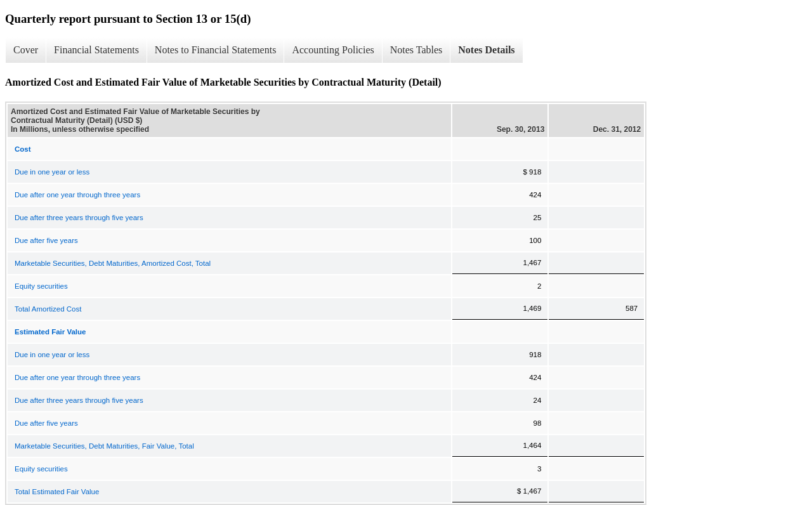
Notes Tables (416, 50)
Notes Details (486, 50)
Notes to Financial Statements (216, 50)
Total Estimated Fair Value (57, 492)
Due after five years (46, 240)
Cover (26, 50)
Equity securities (41, 286)
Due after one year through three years (77, 195)
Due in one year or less (52, 172)
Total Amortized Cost (48, 309)
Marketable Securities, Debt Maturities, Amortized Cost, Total (113, 263)
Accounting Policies (333, 50)
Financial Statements (96, 50)
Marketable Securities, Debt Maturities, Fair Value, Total (104, 446)
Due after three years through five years (79, 218)
